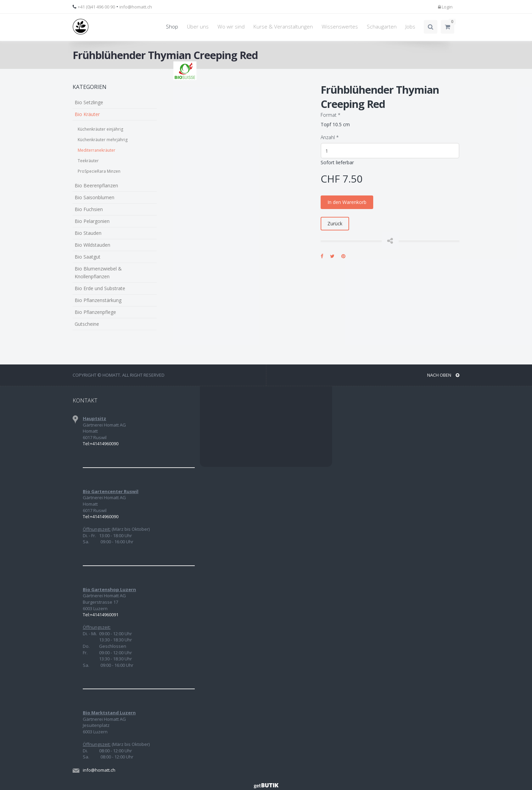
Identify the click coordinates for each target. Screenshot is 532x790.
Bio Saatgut (88, 257)
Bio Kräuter (87, 114)
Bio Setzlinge (89, 102)
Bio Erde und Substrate (100, 288)
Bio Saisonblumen (94, 197)
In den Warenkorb (347, 202)
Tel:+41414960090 (101, 444)
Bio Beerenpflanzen (96, 185)
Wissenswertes (340, 27)
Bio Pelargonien (92, 221)
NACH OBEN (443, 375)
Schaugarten (382, 27)
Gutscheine (87, 324)
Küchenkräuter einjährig (100, 129)
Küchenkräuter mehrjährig (103, 140)
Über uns (198, 27)
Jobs (410, 27)
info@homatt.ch (136, 7)
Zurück (335, 223)
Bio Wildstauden (92, 245)
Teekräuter (88, 161)
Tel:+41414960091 (101, 615)
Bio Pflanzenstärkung (98, 300)
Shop (172, 27)
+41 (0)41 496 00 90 (96, 7)
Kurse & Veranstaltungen (283, 27)
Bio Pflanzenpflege (95, 312)
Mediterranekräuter (97, 150)
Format (330, 115)
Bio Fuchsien (89, 209)
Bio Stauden (88, 233)
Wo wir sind (231, 27)
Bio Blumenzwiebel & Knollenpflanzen (98, 272)
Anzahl (330, 137)
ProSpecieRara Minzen (99, 171)
